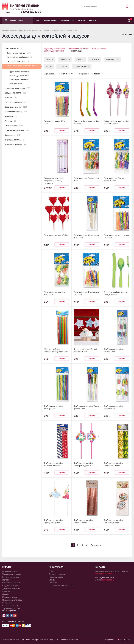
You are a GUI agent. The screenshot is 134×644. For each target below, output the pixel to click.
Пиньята (10, 121)
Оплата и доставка (50, 20)
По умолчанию (64, 74)
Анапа (7, 12)
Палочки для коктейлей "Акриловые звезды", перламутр (54, 180)
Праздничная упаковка (17, 130)
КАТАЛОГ (7, 567)
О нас (37, 20)
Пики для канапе (100, 49)
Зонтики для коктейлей (54, 51)
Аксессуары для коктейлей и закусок (23, 67)
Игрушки (11, 98)
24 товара (96, 74)
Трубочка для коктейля (20, 72)
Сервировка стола (39, 30)
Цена (48, 59)
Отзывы (82, 20)
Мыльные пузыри (14, 126)
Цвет (79, 59)
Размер (94, 59)
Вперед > (96, 545)
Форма (61, 66)
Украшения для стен (15, 145)
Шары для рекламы (15, 140)
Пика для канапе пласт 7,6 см (56, 235)
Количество (111, 59)
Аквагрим (11, 116)
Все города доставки (104, 573)
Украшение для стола (18, 61)
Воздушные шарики (16, 107)
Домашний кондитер (16, 112)
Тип (48, 66)
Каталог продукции (20, 30)
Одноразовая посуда (19, 53)
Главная (6, 30)
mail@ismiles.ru (108, 580)
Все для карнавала (15, 93)
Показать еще (76, 51)
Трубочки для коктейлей (54, 49)
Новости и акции (68, 20)
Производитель (80, 66)
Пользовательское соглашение (62, 585)
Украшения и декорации (17, 88)
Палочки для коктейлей (78, 49)
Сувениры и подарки (16, 102)
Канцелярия (12, 135)
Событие (64, 59)
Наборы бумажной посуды (20, 57)
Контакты (93, 20)
